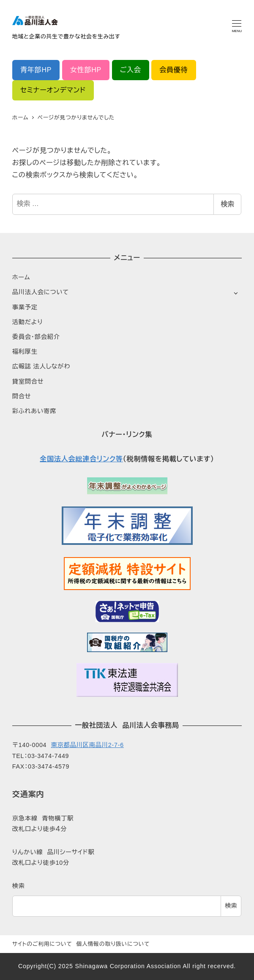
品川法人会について (41, 292)
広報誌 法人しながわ (41, 366)
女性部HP (86, 70)
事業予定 (25, 307)
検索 (227, 204)
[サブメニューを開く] (236, 293)
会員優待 (173, 70)
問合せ (22, 396)
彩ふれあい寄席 (34, 411)
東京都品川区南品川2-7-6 (87, 745)
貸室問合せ (28, 382)
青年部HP (36, 70)
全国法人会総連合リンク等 (81, 459)
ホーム (21, 277)
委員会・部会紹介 (36, 337)
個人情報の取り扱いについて (113, 944)
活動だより (28, 322)
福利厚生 (25, 352)
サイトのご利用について (42, 944)
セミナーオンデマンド (53, 90)
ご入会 (131, 70)
